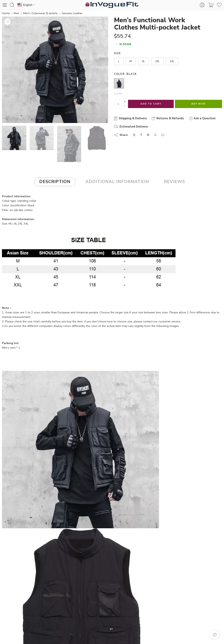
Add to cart (151, 104)
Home (6, 13)
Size (117, 53)
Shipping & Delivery (130, 118)
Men (16, 13)
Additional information (117, 182)
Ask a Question (202, 118)
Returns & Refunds (168, 118)
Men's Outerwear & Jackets (40, 13)
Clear (118, 94)
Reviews (174, 182)
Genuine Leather (72, 13)
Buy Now (199, 104)
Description (55, 182)
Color (119, 74)
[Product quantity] (118, 104)
